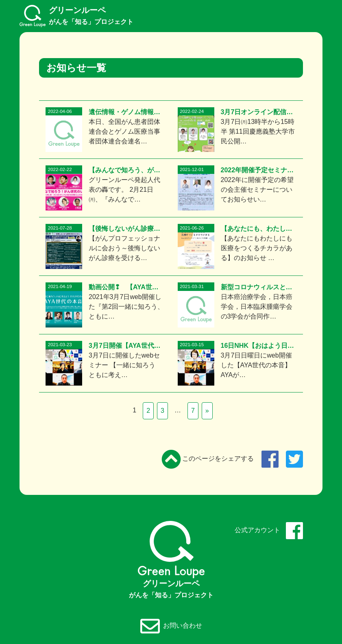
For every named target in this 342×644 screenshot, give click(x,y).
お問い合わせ (171, 626)
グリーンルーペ (76, 16)
